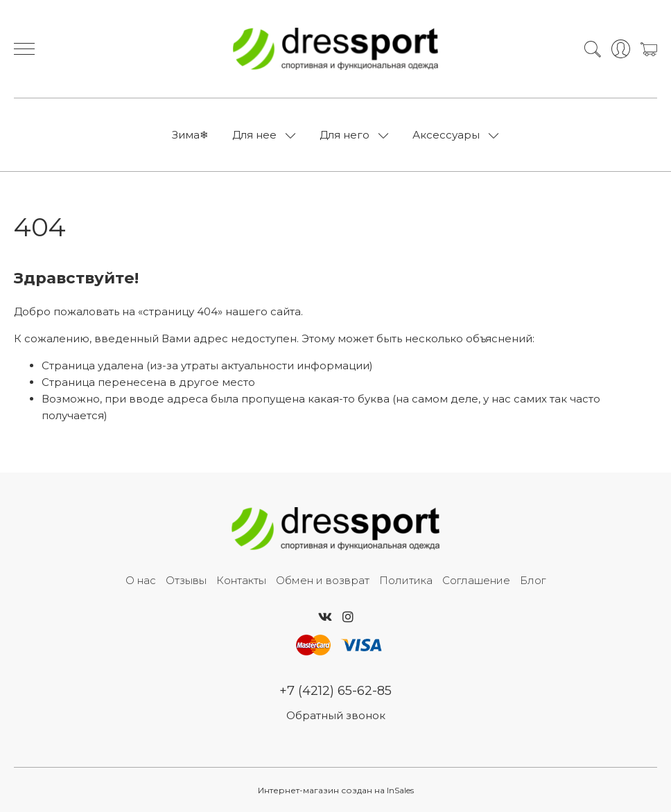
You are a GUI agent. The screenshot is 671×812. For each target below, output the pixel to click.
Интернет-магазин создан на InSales (336, 790)
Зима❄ (190, 135)
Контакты (241, 580)
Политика (406, 580)
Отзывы (186, 580)
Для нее (254, 135)
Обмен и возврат (323, 580)
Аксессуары (446, 135)
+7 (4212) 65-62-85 (335, 691)
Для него (345, 135)
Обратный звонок (336, 715)
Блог (533, 580)
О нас (141, 580)
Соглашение (476, 580)
